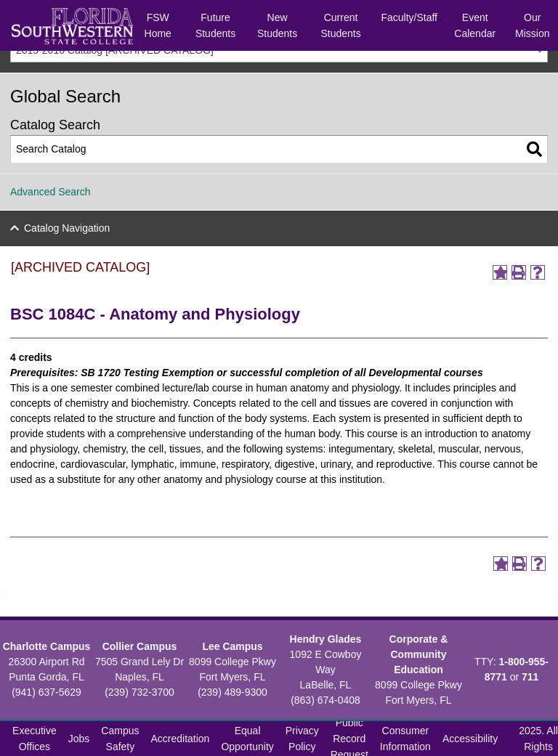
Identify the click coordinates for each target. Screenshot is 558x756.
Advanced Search (50, 192)
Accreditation (180, 739)
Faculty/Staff (409, 17)
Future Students (215, 25)
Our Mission (532, 25)
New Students (277, 25)
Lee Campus (232, 646)
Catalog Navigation (67, 228)
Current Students (340, 25)
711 (530, 677)
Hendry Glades (326, 639)
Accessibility (470, 739)
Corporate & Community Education (419, 654)
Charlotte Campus (47, 646)
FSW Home (158, 25)
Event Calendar (475, 25)
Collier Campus (140, 646)
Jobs (79, 739)
